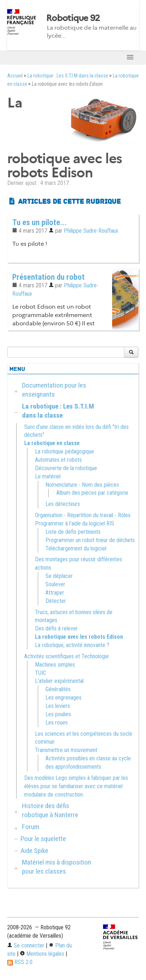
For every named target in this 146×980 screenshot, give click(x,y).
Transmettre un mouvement (66, 750)
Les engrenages (63, 698)
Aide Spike (34, 851)
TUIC (41, 673)
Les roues (57, 723)
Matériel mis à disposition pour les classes (57, 867)
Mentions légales (42, 954)
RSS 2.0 (20, 962)
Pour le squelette (43, 839)
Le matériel (48, 476)
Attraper (55, 593)
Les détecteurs (63, 504)
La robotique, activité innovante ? (72, 645)
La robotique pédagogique (65, 451)
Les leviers (58, 706)
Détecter (56, 601)
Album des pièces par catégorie (92, 493)
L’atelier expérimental (59, 681)
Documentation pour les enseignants (54, 390)
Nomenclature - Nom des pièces (82, 485)
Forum (31, 827)
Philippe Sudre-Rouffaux (91, 231)
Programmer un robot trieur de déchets (90, 540)
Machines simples (55, 665)
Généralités (58, 689)
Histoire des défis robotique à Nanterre (50, 810)
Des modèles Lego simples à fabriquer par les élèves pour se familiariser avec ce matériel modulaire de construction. (76, 786)
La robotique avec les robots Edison (79, 637)
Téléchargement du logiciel (76, 548)
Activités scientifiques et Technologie (67, 656)
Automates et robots (58, 460)
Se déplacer (59, 576)
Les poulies (58, 714)
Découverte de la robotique (66, 468)
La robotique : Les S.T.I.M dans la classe (68, 76)
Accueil (15, 76)
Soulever (55, 584)
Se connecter (26, 945)
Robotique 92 (73, 18)
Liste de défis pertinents (73, 532)
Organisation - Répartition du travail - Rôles (83, 515)
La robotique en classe (52, 443)
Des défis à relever (56, 628)
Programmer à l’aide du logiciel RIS (75, 523)
